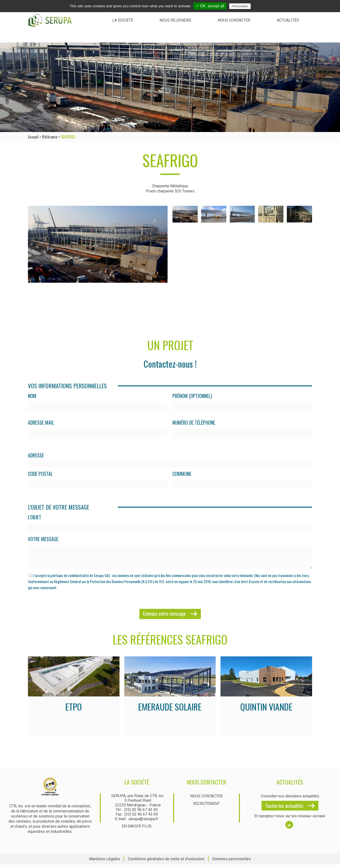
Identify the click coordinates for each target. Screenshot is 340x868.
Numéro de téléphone (194, 423)
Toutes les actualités (284, 809)
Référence (50, 137)
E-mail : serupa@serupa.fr (137, 823)
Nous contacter (234, 20)
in (289, 829)
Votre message (43, 539)
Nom (32, 396)
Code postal (40, 474)
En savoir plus (137, 830)
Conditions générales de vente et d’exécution (166, 863)
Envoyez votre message (164, 617)
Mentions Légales (105, 863)
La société (123, 20)
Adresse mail (41, 423)
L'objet (35, 517)
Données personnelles (232, 863)
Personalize (240, 6)
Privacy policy (263, 6)
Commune (182, 474)
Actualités (288, 20)
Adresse (36, 455)
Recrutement (206, 807)
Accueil (33, 137)
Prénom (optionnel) (192, 396)
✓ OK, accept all (210, 6)
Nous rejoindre (175, 20)
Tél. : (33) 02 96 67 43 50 (137, 813)
